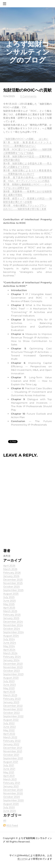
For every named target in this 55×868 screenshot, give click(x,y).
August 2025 (11, 594)
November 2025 (13, 583)
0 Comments (28, 96)
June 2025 (9, 601)
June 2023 (9, 685)
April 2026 (9, 566)
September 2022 (13, 716)
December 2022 (13, 706)
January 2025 (11, 618)
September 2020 (13, 800)
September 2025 (13, 590)
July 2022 (9, 723)
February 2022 (12, 741)
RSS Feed (12, 825)
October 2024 (12, 629)
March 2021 (10, 779)
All (5, 820)
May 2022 (9, 730)
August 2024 (11, 636)
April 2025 (9, 608)
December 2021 (13, 748)
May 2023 (9, 688)
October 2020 (12, 797)
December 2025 (13, 580)
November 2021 (13, 751)
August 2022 (11, 720)
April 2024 (9, 650)
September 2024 (13, 632)
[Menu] (5, 4)
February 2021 (12, 783)
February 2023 (12, 699)
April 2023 (9, 692)
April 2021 (9, 776)
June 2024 (10, 643)
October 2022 (11, 713)
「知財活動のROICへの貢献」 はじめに (26, 139)
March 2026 (10, 569)
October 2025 (11, 587)
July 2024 (9, 639)
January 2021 (11, 786)
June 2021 (9, 769)
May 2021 (9, 772)
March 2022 (10, 737)
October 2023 (11, 671)
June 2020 (10, 811)
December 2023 (13, 664)
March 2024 (10, 653)
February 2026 (12, 573)
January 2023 (11, 702)
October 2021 (11, 755)
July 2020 (9, 807)
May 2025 (9, 604)
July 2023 (9, 681)
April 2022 (9, 734)
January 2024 (11, 660)
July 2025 (9, 597)
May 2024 (9, 646)
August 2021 (11, 762)
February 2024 (12, 657)
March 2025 (10, 611)
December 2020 (13, 790)
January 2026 (11, 576)
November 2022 (13, 709)
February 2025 (12, 615)
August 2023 (11, 678)
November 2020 (13, 793)
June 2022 (9, 727)
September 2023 (13, 674)
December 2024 (13, 622)
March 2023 (10, 695)
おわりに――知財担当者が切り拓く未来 (25, 209)
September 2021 (13, 758)
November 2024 (13, 625)
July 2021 (9, 765)
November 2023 (13, 667)
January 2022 (11, 744)
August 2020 (11, 804)
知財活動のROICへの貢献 (27, 90)
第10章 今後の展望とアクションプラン (25, 205)
